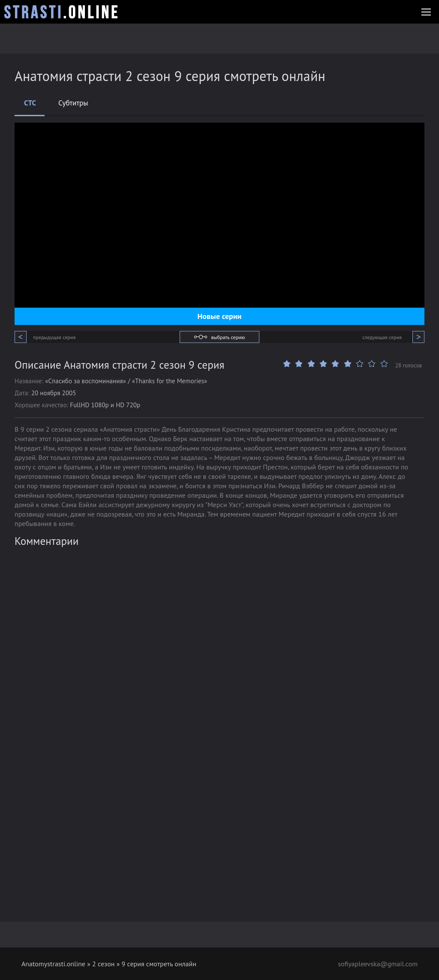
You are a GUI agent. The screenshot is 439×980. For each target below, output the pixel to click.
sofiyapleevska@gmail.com (378, 964)
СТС (30, 103)
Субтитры (73, 103)
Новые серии (220, 316)
